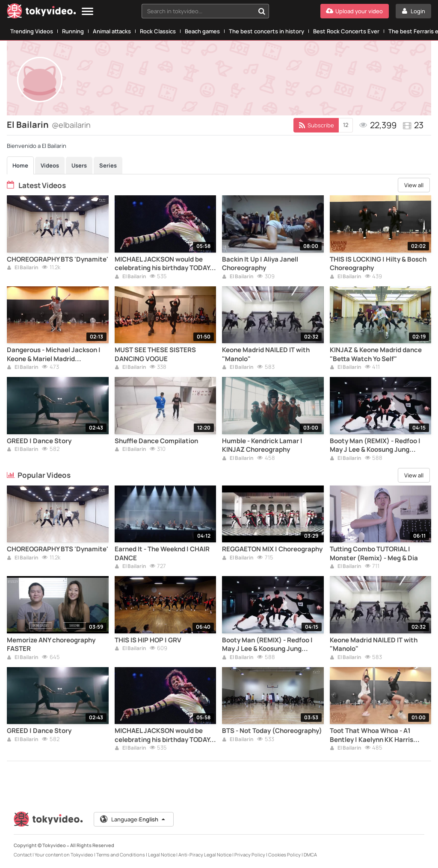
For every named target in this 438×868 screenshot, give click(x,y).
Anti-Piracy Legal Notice (205, 855)
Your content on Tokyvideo (64, 855)
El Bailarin (23, 268)
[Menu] (87, 12)
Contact (23, 855)
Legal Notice (162, 855)
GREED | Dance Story (39, 441)
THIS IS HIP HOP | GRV (148, 640)
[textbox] (198, 11)
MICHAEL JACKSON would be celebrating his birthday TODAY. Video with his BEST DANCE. (163, 264)
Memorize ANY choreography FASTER (51, 644)
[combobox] (205, 11)
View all (414, 185)
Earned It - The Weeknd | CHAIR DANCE (162, 553)
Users (79, 165)
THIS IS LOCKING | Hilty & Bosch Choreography (378, 264)
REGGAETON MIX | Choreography (272, 549)
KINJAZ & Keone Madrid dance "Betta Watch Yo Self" (376, 354)
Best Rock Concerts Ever (346, 31)
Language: (133, 819)
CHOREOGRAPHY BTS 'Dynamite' (58, 259)
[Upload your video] (355, 11)
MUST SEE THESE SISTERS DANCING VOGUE (155, 354)
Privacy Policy (250, 855)
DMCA (310, 855)
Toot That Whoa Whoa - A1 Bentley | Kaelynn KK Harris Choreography (371, 735)
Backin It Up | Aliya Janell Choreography (260, 264)
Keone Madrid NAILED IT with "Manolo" (266, 354)
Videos (50, 165)
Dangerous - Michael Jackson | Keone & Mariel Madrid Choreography (54, 355)
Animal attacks (112, 31)
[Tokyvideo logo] (41, 13)
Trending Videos (32, 31)
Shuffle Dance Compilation (156, 441)
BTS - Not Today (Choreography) (272, 731)
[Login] (413, 11)
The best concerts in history (266, 31)
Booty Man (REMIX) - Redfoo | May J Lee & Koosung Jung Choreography (375, 446)
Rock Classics (158, 31)
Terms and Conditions (121, 855)
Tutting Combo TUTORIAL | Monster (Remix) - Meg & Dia (374, 553)
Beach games (202, 31)
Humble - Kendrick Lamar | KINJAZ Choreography (262, 445)
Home (20, 165)
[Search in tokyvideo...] (262, 11)
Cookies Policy (284, 855)
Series (108, 165)
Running (73, 31)
